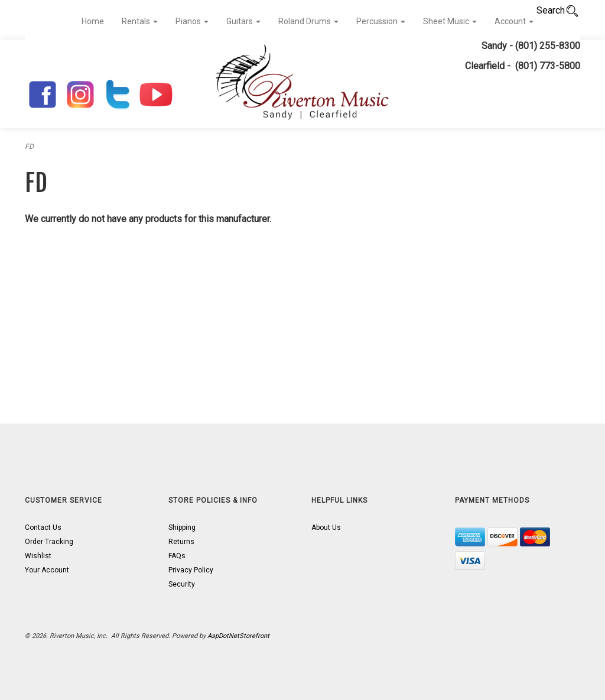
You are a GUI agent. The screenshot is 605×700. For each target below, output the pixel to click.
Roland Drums (308, 21)
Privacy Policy (191, 570)
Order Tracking (49, 542)
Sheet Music (450, 21)
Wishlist (38, 556)
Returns (181, 542)
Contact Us (43, 528)
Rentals (140, 21)
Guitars (243, 21)
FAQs (177, 556)
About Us (326, 528)
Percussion (381, 21)
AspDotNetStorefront (238, 636)
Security (182, 584)
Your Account (47, 570)
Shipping (182, 528)
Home (93, 21)
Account (514, 21)
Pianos (192, 21)
